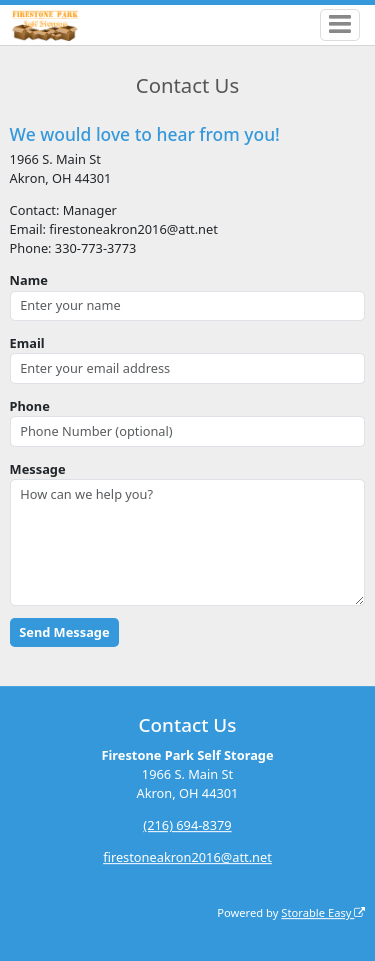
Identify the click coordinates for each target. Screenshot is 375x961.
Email (27, 343)
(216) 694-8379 (187, 825)
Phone (30, 406)
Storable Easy (323, 912)
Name (29, 280)
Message (38, 469)
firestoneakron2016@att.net (187, 857)
